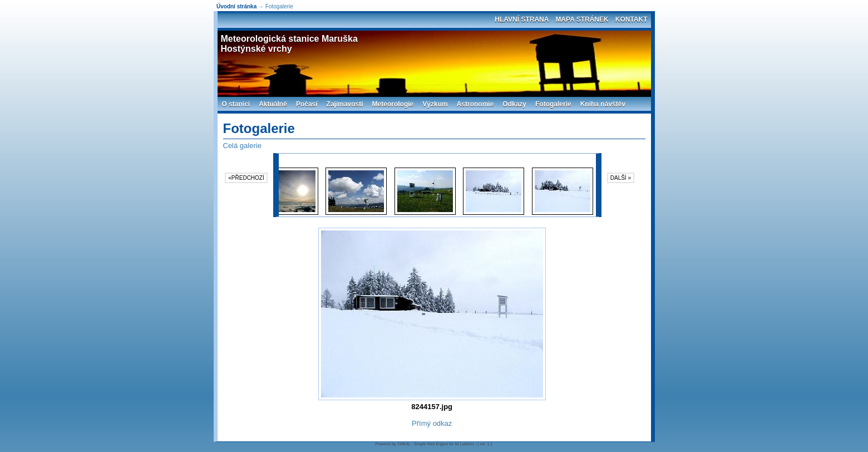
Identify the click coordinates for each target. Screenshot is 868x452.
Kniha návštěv (603, 104)
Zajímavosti (345, 104)
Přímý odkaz (432, 423)
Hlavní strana (522, 19)
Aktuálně (273, 104)
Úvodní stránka (236, 6)
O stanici (236, 104)
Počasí (307, 104)
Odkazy (514, 104)
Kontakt (632, 19)
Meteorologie (393, 104)
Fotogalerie (553, 104)
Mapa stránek (582, 19)
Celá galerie (242, 146)
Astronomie (475, 104)
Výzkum (435, 104)
